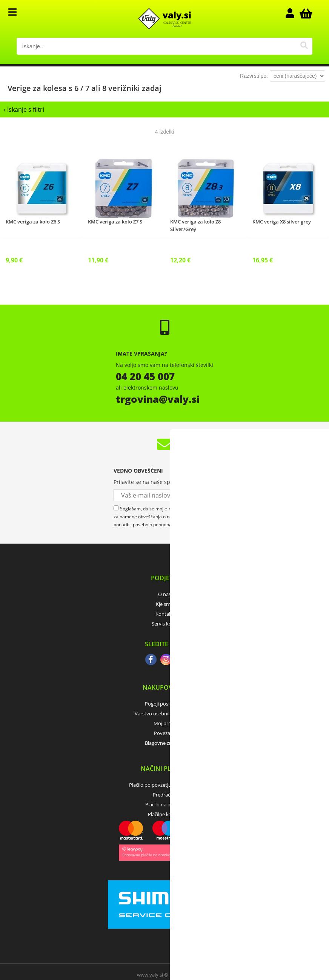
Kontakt (164, 614)
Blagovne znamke (165, 743)
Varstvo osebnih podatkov (164, 713)
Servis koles (165, 624)
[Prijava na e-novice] (210, 495)
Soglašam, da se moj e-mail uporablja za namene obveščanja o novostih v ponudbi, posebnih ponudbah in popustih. (157, 517)
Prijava (294, 13)
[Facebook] (151, 660)
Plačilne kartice (164, 814)
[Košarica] (305, 13)
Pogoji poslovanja (165, 704)
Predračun (164, 795)
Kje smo (165, 604)
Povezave (165, 733)
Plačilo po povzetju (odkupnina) (164, 785)
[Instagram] (166, 660)
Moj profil (164, 723)
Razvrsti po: (254, 76)
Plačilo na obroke (164, 804)
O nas (164, 594)
